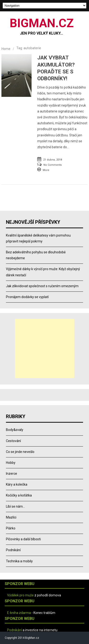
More (46, 170)
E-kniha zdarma (19, 613)
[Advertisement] (45, 349)
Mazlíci (11, 517)
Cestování (13, 441)
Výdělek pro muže (20, 595)
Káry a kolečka (17, 484)
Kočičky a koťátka (19, 495)
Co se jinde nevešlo (20, 452)
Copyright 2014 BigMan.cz (22, 638)
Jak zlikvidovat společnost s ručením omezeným (42, 286)
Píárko (11, 528)
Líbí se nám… (15, 506)
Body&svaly (15, 430)
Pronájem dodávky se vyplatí (27, 297)
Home (6, 49)
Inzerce (12, 474)
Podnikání (13, 550)
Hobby (11, 463)
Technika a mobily (19, 561)
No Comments (53, 165)
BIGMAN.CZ (42, 23)
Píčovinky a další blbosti (23, 539)
